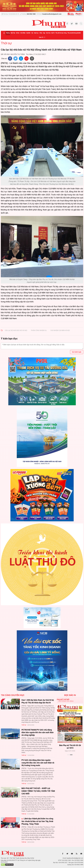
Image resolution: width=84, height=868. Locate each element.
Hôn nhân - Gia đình (25, 33)
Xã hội (18, 33)
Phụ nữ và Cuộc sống (61, 33)
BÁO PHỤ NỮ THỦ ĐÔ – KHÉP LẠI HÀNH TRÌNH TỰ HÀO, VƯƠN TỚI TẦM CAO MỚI (38, 791)
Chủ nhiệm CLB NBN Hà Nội (60, 330)
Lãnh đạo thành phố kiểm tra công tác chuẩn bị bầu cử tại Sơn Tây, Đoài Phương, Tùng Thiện (37, 821)
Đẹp (44, 33)
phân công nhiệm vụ (39, 330)
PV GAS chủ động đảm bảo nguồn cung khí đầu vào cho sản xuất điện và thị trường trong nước (38, 763)
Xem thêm (70, 758)
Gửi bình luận (77, 352)
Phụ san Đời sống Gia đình (74, 33)
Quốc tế (41, 37)
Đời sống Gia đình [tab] (66, 701)
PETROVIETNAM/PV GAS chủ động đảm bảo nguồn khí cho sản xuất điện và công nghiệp (38, 732)
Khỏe (41, 33)
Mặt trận (13, 33)
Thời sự (8, 33)
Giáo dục (36, 33)
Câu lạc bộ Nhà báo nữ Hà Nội (16, 330)
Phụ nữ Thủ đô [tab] (63, 699)
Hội (32, 33)
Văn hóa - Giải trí (50, 33)
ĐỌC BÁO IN (70, 695)
